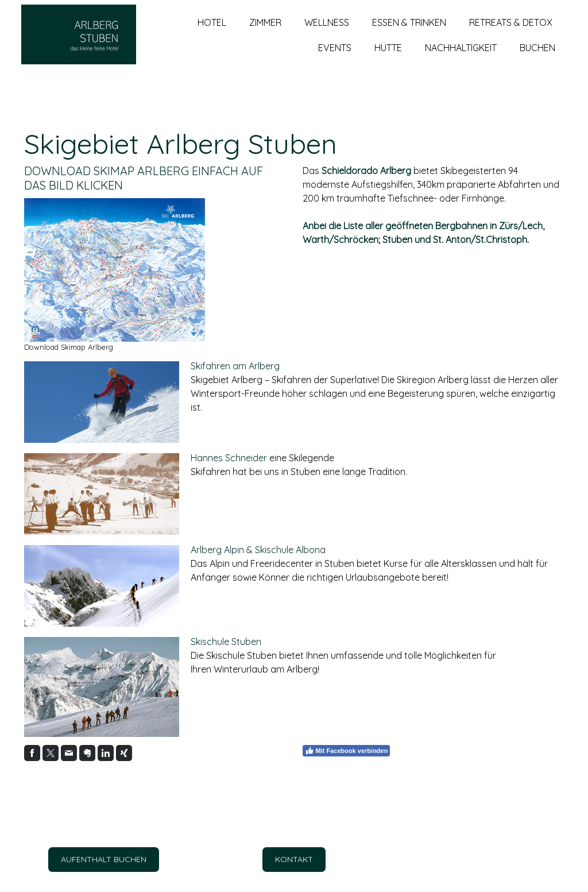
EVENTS (335, 58)
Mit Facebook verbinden (347, 751)
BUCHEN (537, 58)
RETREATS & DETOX (511, 33)
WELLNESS (327, 33)
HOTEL (212, 33)
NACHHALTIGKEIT (461, 58)
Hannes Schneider (229, 458)
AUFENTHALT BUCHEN (104, 859)
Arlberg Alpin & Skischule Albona (258, 550)
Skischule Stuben (226, 642)
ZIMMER (265, 33)
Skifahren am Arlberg (235, 366)
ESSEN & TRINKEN (409, 33)
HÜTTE (388, 58)
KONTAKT (294, 859)
